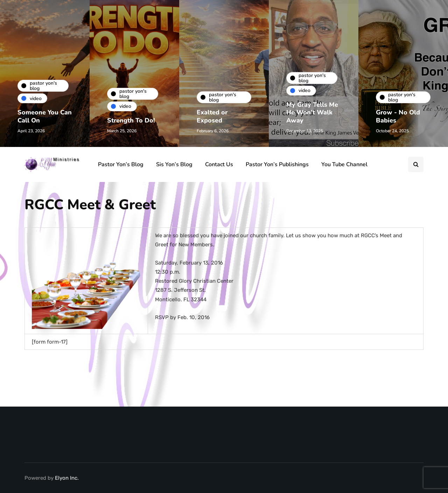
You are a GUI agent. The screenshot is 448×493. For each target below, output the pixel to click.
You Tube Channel (344, 164)
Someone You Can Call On (45, 116)
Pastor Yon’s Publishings (277, 164)
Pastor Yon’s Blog (121, 164)
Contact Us (219, 164)
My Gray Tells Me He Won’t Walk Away (312, 112)
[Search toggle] (416, 164)
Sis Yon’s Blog (174, 164)
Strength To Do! (131, 120)
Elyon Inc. (67, 478)
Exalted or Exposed (212, 116)
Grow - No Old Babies (398, 116)
